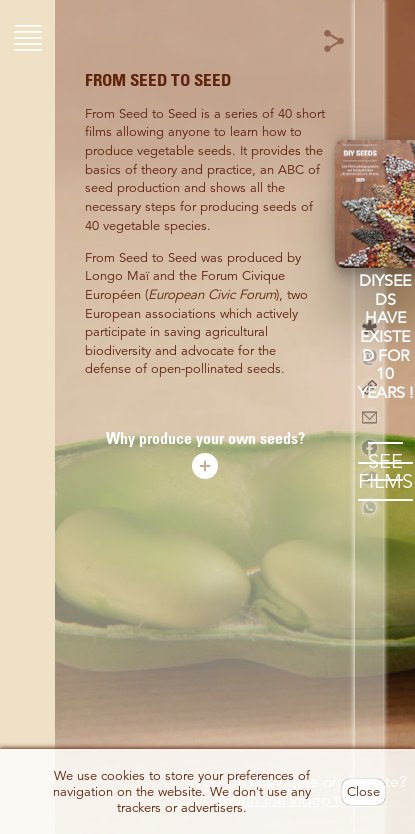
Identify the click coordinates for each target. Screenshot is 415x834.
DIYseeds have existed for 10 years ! (385, 337)
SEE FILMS (385, 472)
